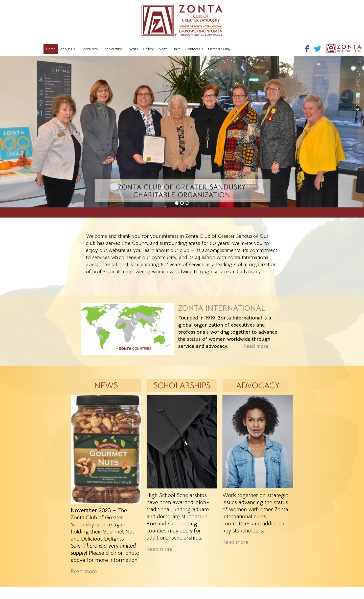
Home (51, 49)
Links (176, 49)
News (163, 49)
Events (133, 49)
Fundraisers (89, 49)
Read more (256, 346)
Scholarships (112, 49)
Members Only (219, 49)
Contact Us (194, 49)
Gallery (148, 49)
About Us (67, 49)
